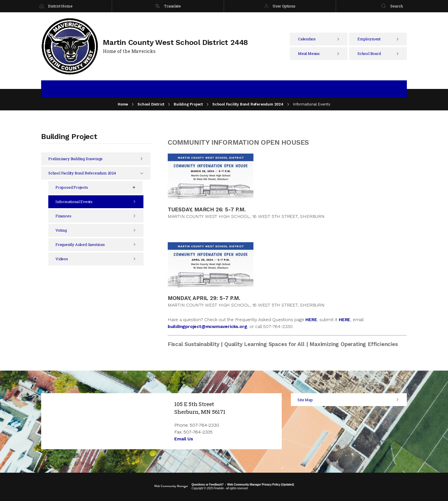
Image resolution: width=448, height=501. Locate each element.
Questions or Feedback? (207, 485)
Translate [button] (172, 6)
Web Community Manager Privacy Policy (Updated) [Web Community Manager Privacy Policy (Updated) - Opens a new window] (260, 485)
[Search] (392, 6)
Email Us (184, 439)
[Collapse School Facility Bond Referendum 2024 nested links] (146, 173)
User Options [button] (284, 6)
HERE (311, 320)
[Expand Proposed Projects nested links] (138, 187)
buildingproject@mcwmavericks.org (207, 326)
